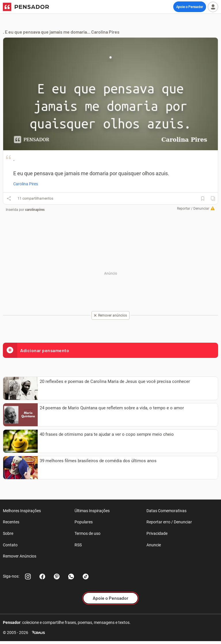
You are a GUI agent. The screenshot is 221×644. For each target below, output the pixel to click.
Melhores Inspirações (22, 511)
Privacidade (157, 533)
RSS (78, 545)
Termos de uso (87, 533)
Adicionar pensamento (36, 350)
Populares (84, 522)
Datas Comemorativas (166, 511)
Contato (10, 545)
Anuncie (154, 545)
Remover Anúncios (20, 556)
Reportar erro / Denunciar (169, 522)
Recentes (11, 522)
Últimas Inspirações (92, 511)
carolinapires (35, 210)
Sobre (8, 533)
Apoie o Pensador (190, 7)
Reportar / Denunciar (193, 209)
